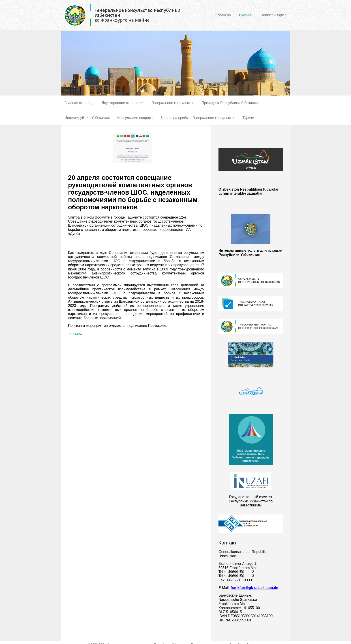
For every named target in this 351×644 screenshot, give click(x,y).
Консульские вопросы (135, 118)
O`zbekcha (222, 15)
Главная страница (79, 103)
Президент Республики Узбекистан (230, 103)
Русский (246, 15)
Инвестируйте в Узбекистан (87, 118)
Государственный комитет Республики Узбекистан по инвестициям (251, 501)
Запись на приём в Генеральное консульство (198, 118)
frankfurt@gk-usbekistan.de (254, 588)
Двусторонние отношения (123, 103)
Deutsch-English (274, 15)
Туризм (248, 118)
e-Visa (251, 159)
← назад (75, 333)
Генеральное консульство (173, 103)
